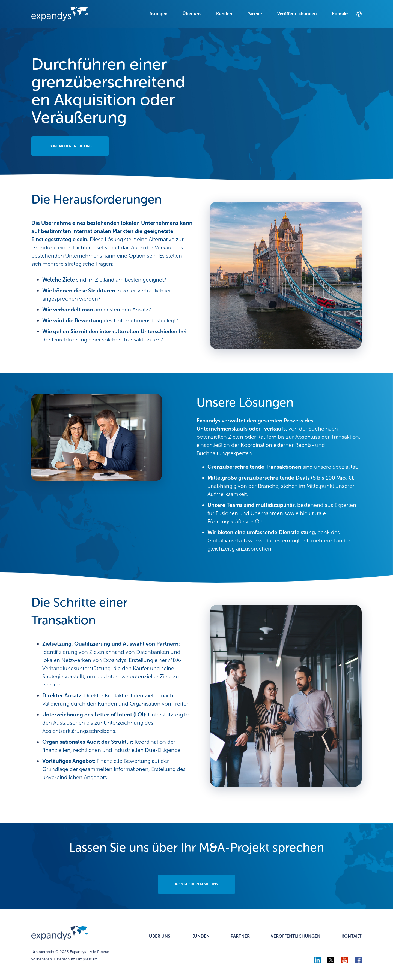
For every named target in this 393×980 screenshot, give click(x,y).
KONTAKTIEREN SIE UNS (70, 146)
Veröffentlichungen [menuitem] (297, 14)
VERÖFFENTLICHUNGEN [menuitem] (296, 937)
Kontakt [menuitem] (340, 14)
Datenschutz (64, 959)
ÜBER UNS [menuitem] (160, 937)
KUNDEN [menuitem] (200, 937)
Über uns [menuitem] (192, 14)
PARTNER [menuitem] (240, 937)
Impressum (88, 959)
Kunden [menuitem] (224, 14)
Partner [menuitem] (255, 14)
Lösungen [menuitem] (157, 14)
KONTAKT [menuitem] (352, 937)
